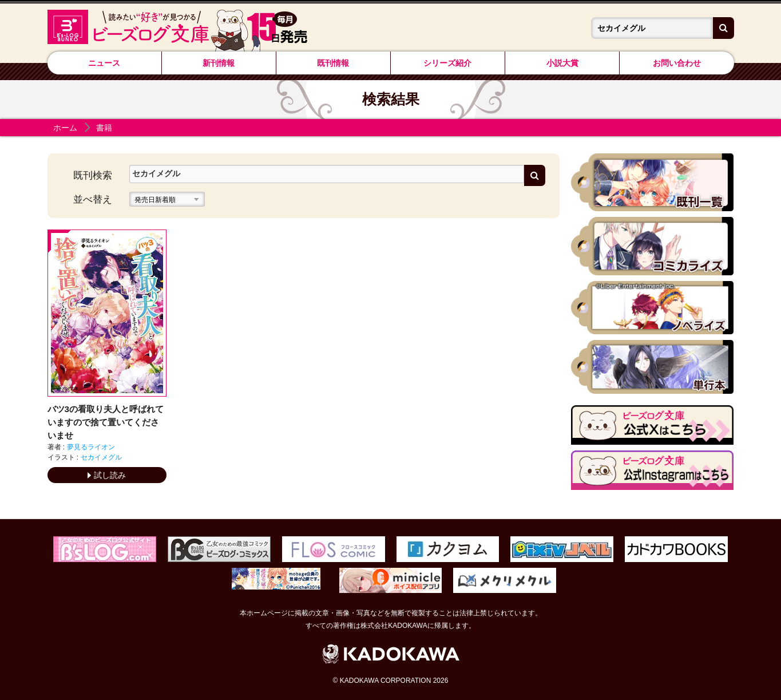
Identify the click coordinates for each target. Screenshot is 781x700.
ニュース (104, 63)
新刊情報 (219, 63)
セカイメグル (101, 457)
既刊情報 (333, 63)
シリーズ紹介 (447, 63)
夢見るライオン (91, 447)
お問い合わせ (677, 63)
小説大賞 (562, 63)
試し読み (107, 475)
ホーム (65, 128)
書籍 (104, 128)
